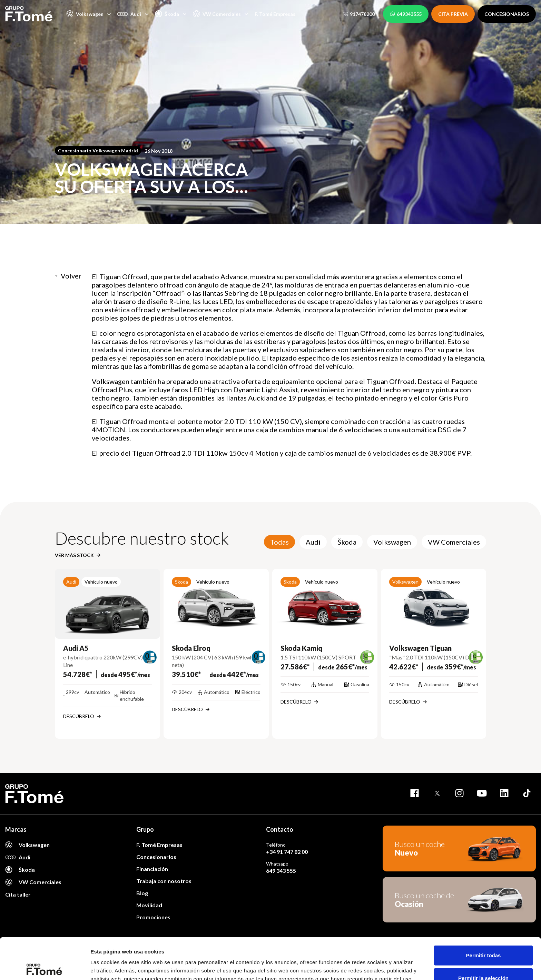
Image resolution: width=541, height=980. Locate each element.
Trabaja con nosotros (164, 881)
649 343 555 (281, 871)
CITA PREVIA (453, 14)
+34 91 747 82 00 (287, 852)
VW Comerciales (454, 542)
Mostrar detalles (373, 966)
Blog (142, 893)
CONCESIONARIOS (507, 14)
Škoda (347, 542)
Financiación (152, 869)
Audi (313, 542)
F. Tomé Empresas (275, 14)
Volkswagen (392, 542)
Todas (279, 542)
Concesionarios (156, 857)
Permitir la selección (483, 935)
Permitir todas (484, 912)
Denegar (483, 957)
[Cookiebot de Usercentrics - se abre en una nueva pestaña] (45, 967)
